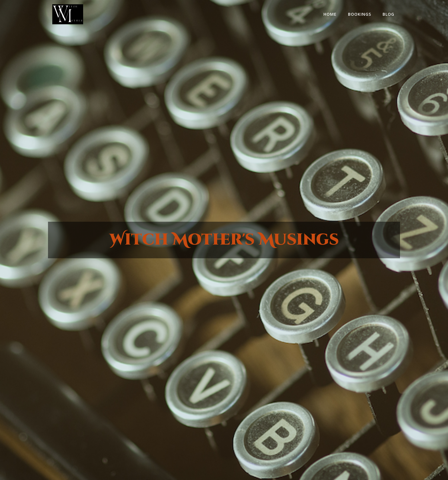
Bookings (360, 14)
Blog (388, 14)
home (330, 14)
